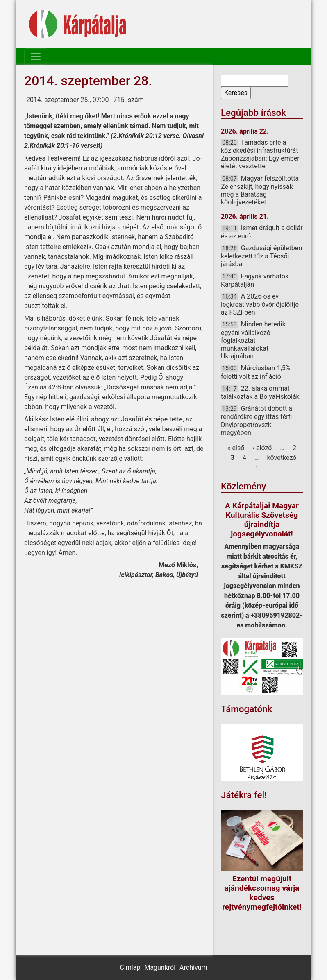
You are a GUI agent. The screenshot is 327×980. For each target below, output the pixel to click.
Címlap (130, 968)
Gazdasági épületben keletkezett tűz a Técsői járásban (261, 256)
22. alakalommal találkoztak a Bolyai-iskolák (260, 393)
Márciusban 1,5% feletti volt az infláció (255, 372)
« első (236, 448)
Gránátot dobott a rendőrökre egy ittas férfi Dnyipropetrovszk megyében (257, 421)
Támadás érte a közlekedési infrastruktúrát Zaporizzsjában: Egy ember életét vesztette (260, 154)
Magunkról (160, 968)
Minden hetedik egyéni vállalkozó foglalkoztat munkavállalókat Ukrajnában (253, 340)
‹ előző (262, 448)
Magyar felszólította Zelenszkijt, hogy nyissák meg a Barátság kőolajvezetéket (260, 190)
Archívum (193, 968)
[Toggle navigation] (36, 57)
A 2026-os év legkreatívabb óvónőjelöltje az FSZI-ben (260, 304)
